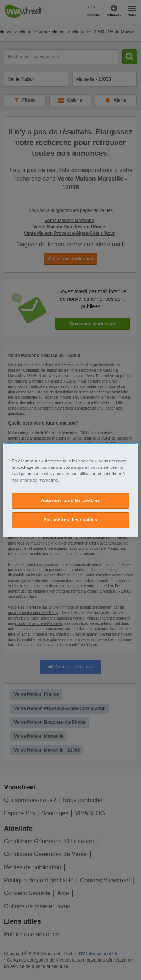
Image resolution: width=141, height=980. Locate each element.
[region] (70, 490)
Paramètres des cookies (70, 520)
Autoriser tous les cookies (70, 500)
